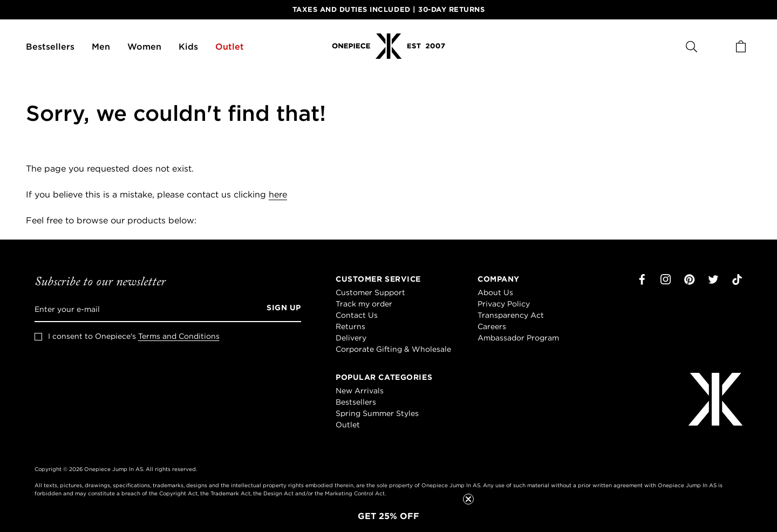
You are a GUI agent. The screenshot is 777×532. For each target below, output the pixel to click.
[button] (388, 516)
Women (144, 46)
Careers (492, 326)
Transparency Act (511, 315)
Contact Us (357, 315)
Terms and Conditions (179, 336)
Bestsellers (50, 46)
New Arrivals (360, 391)
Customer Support (370, 292)
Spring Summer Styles (377, 413)
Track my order (364, 304)
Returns (350, 326)
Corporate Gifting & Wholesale (393, 349)
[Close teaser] (468, 499)
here (278, 194)
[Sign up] (280, 309)
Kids (188, 46)
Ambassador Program (518, 338)
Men (101, 46)
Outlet (230, 46)
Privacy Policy (504, 304)
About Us (495, 292)
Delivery (351, 338)
